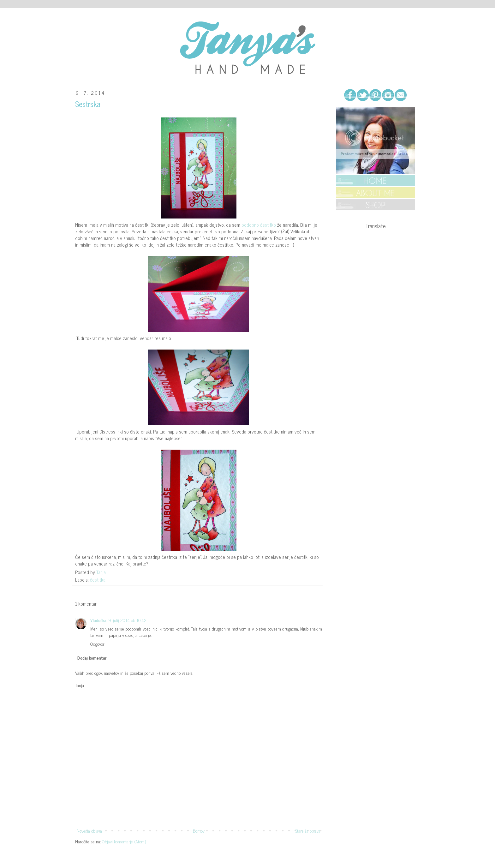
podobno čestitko (259, 225)
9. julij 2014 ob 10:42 (127, 620)
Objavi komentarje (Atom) (124, 841)
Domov (199, 831)
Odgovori (98, 644)
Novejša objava (89, 831)
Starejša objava (308, 831)
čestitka (98, 580)
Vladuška (98, 620)
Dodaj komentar (92, 658)
